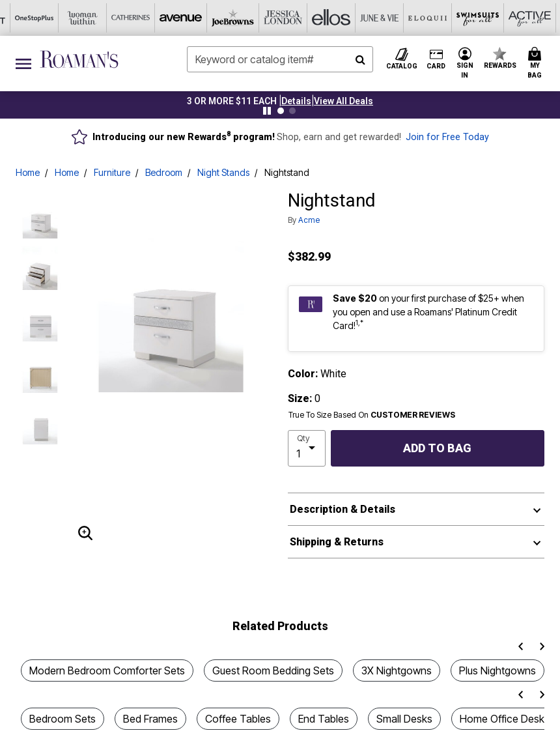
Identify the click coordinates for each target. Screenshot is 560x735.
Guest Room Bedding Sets (273, 670)
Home (28, 172)
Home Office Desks (505, 719)
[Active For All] (400, 18)
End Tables (324, 719)
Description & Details (343, 509)
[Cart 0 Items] (537, 64)
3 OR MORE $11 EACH (232, 101)
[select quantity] (307, 448)
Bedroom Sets (63, 719)
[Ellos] (208, 18)
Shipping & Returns (337, 542)
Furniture (112, 172)
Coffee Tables (238, 719)
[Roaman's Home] (79, 59)
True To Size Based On (372, 415)
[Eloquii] (304, 18)
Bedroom (164, 172)
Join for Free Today (447, 137)
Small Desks (404, 719)
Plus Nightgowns (497, 670)
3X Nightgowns (397, 670)
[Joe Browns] (111, 18)
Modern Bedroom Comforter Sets (107, 670)
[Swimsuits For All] (352, 18)
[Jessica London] (160, 18)
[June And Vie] (256, 18)
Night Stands (223, 172)
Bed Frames (150, 719)
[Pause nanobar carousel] (267, 111)
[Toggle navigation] (23, 64)
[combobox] (280, 59)
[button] (296, 101)
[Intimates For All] (449, 18)
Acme (309, 220)
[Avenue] (63, 18)
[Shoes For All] (497, 18)
